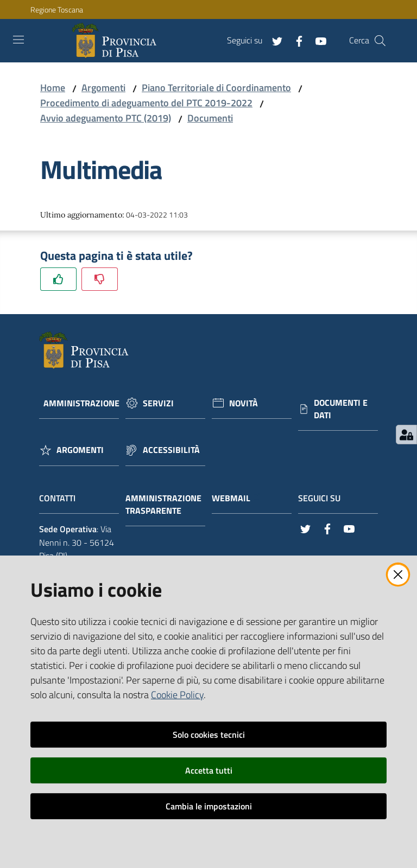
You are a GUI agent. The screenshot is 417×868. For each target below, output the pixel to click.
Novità (244, 403)
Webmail (236, 498)
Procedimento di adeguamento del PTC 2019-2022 (146, 103)
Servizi (158, 403)
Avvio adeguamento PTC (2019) (106, 118)
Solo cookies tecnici (209, 735)
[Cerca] (380, 41)
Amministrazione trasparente (163, 505)
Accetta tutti (209, 770)
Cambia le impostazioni (209, 806)
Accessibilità (171, 450)
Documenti (210, 118)
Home (53, 88)
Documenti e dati (341, 409)
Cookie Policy (177, 695)
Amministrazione (81, 403)
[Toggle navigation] (18, 40)
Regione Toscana (57, 9)
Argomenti (103, 88)
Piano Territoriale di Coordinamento (216, 88)
